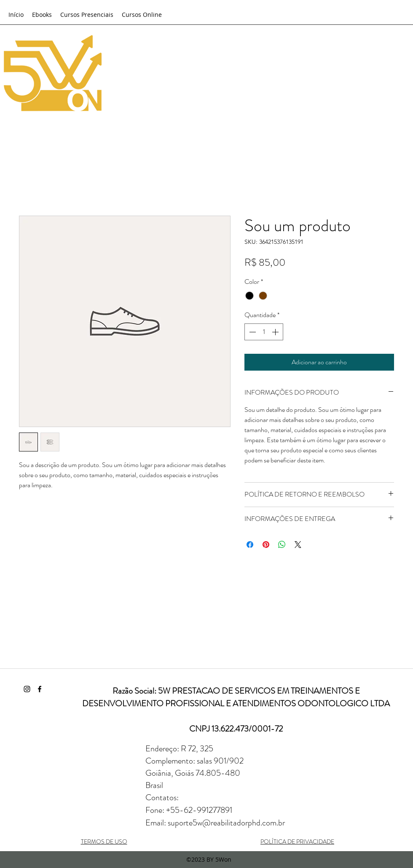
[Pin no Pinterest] (266, 545)
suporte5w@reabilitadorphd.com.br (226, 823)
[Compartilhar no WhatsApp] (282, 545)
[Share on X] (298, 545)
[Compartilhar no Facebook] (250, 545)
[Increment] (276, 332)
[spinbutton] (264, 332)
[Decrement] (252, 332)
